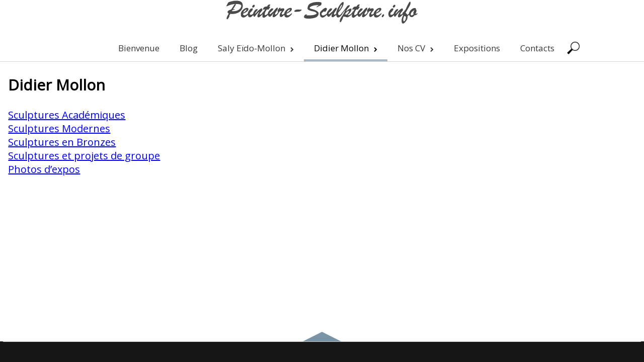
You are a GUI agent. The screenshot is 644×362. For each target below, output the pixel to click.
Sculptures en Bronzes (62, 142)
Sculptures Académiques (67, 115)
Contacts (537, 48)
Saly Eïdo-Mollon (256, 48)
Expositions (477, 48)
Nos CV (416, 48)
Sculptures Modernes (59, 128)
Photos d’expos (44, 169)
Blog (189, 48)
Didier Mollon (346, 48)
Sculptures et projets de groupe (84, 156)
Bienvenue (139, 48)
